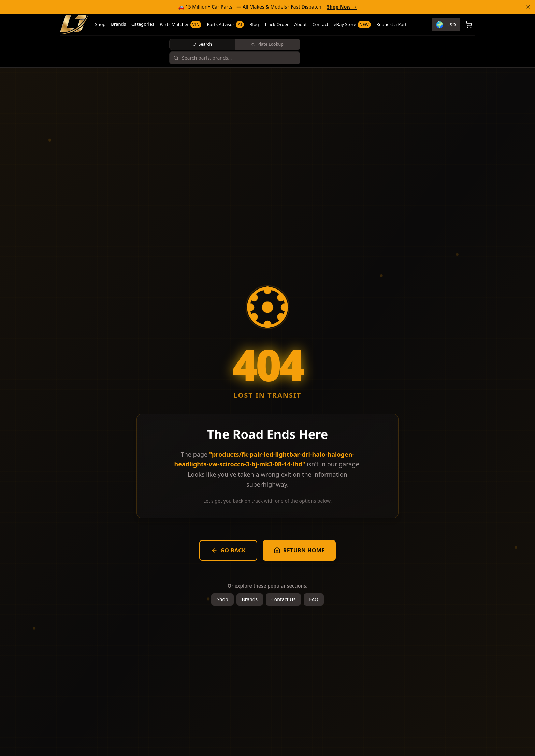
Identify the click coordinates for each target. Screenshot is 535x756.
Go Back (228, 550)
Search (202, 44)
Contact (320, 24)
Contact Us (283, 599)
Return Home (299, 550)
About (300, 24)
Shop (100, 24)
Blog (254, 24)
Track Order (277, 24)
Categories (143, 24)
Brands (118, 24)
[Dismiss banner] (528, 7)
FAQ (314, 599)
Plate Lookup (267, 44)
